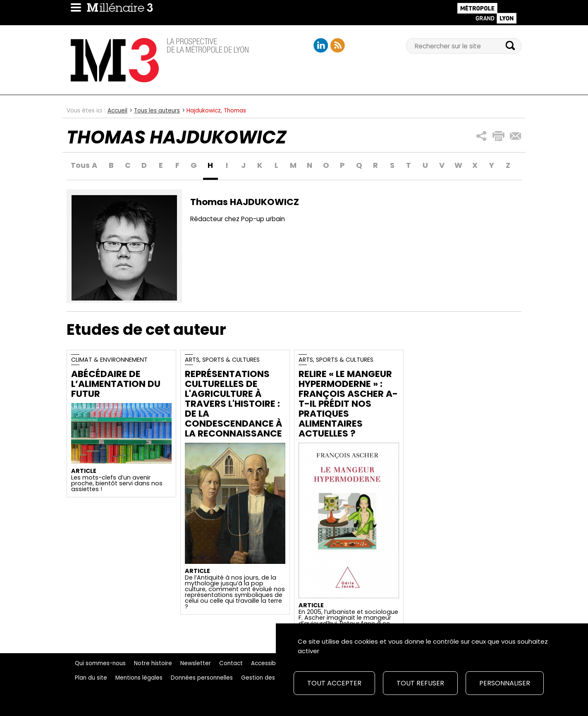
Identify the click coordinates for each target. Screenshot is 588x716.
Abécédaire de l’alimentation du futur (116, 384)
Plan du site (91, 678)
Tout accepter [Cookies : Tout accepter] (334, 683)
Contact (231, 663)
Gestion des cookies (270, 678)
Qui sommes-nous (100, 663)
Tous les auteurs (157, 111)
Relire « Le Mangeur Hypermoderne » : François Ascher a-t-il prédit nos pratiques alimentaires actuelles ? (348, 404)
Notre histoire (153, 663)
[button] (482, 136)
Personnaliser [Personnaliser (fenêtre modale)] (505, 683)
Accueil (117, 111)
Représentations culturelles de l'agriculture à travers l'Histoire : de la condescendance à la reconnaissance (233, 404)
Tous (78, 166)
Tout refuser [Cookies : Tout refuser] (420, 683)
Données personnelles (202, 678)
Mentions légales (139, 678)
